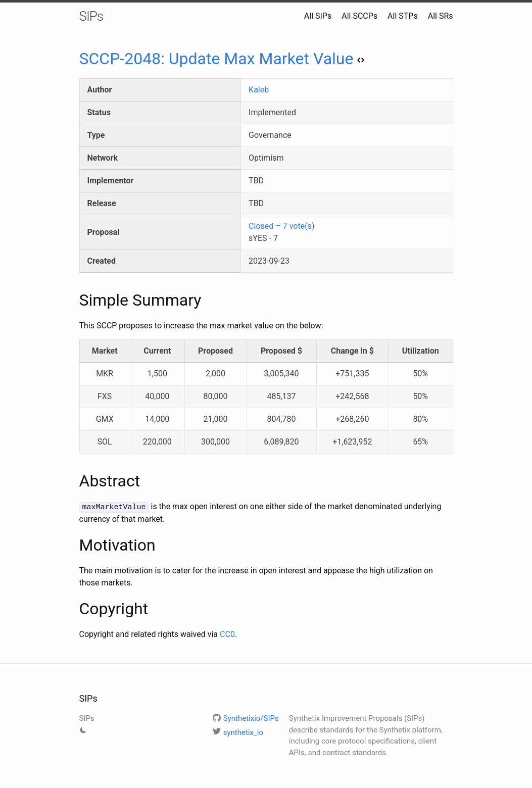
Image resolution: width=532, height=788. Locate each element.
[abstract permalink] (74, 481)
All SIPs (318, 16)
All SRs (441, 16)
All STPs (403, 16)
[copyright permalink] (74, 608)
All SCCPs (359, 16)
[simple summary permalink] (74, 300)
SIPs (91, 16)
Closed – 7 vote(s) (281, 226)
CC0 (227, 634)
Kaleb (259, 90)
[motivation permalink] (74, 545)
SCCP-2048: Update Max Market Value (222, 59)
